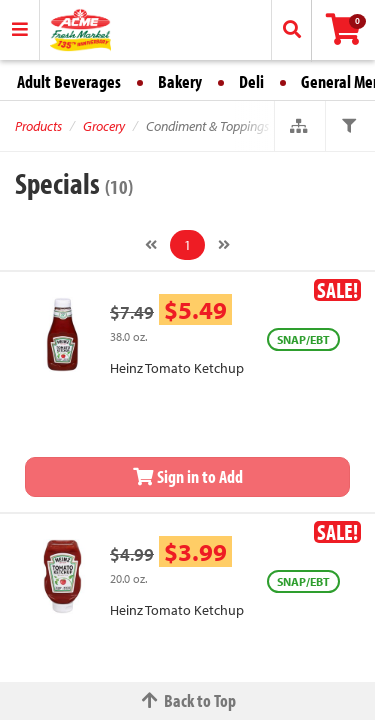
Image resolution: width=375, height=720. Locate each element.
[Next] (224, 245)
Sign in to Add (188, 476)
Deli (251, 81)
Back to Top (188, 700)
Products (38, 126)
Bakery (180, 81)
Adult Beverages (69, 81)
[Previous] (151, 245)
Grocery (104, 126)
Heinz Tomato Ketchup (177, 368)
